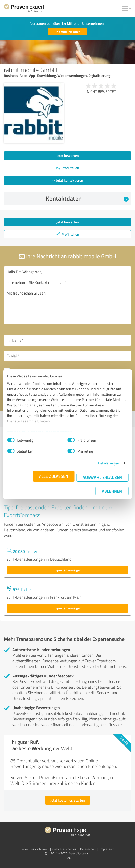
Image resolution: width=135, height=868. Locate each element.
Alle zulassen (54, 476)
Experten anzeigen (67, 570)
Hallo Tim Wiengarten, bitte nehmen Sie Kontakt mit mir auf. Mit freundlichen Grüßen (67, 295)
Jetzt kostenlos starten (68, 800)
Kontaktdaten (87, 198)
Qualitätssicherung (64, 849)
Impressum (16, 432)
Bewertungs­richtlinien (35, 849)
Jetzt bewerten (68, 156)
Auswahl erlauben (102, 477)
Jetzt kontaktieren (67, 180)
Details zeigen (109, 463)
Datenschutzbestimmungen (51, 432)
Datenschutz (88, 849)
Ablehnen (112, 491)
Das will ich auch (67, 32)
